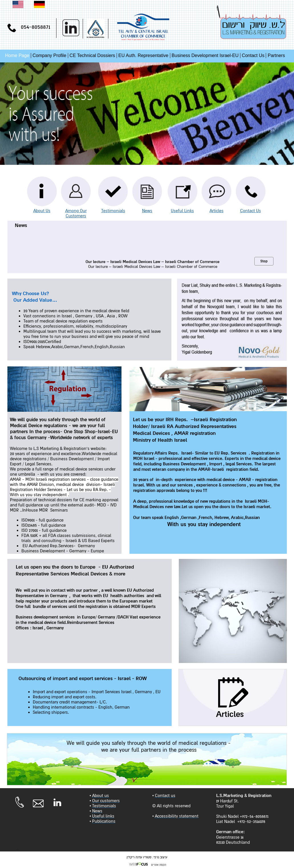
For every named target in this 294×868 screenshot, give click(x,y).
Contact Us (253, 55)
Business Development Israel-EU (205, 55)
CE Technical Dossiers (92, 55)
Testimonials (113, 211)
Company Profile (49, 55)
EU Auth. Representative (143, 55)
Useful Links (182, 211)
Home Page (17, 55)
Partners (276, 55)
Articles (217, 211)
